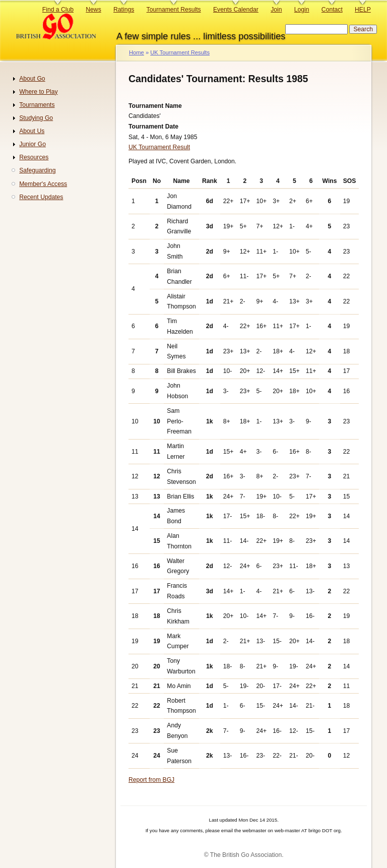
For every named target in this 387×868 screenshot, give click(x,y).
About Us (32, 131)
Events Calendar (236, 10)
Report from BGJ (151, 780)
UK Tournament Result (159, 147)
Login (302, 10)
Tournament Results (174, 10)
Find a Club (58, 10)
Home (137, 52)
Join (276, 10)
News (93, 10)
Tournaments (37, 105)
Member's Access (43, 184)
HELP (363, 10)
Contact (332, 10)
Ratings (124, 10)
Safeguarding (37, 170)
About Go (32, 79)
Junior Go (33, 144)
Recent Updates (41, 197)
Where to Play (38, 92)
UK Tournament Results (180, 52)
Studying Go (36, 118)
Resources (34, 157)
